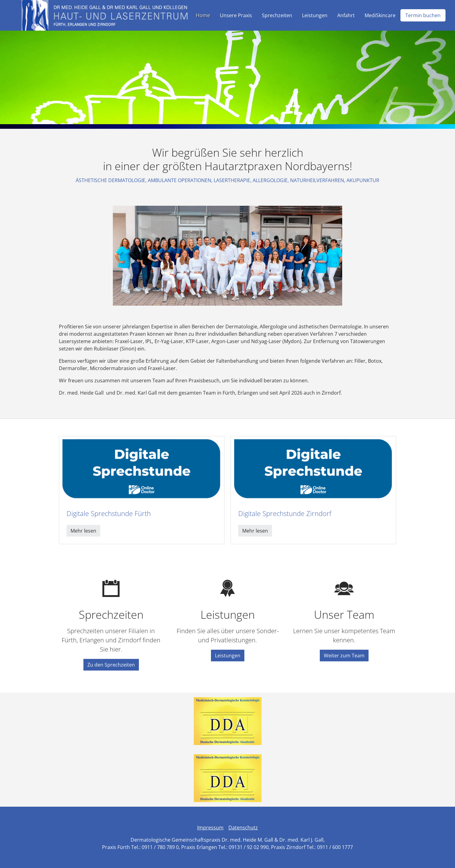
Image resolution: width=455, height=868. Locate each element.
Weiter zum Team (344, 656)
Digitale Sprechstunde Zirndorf (285, 513)
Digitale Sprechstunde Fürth (109, 513)
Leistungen (228, 656)
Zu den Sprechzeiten (111, 665)
